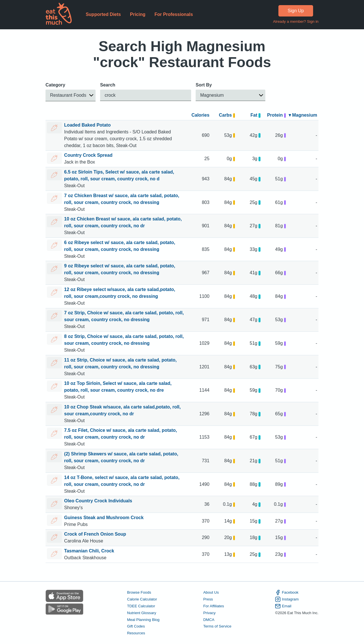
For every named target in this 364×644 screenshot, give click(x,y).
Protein (276, 115)
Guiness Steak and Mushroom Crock (104, 518)
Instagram (287, 599)
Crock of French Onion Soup (95, 534)
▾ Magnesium (303, 115)
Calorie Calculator (142, 599)
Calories (200, 115)
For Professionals (174, 14)
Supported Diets (103, 14)
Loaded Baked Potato (88, 125)
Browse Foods (139, 592)
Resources (136, 633)
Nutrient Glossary (142, 613)
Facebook (287, 593)
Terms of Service (217, 626)
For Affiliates (214, 606)
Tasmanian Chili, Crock (89, 551)
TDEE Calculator (141, 606)
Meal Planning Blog (143, 619)
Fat (256, 115)
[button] (71, 95)
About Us (211, 592)
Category (55, 85)
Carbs (227, 115)
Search (108, 85)
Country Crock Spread (88, 155)
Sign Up (296, 11)
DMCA (209, 619)
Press (208, 599)
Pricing (138, 14)
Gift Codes (136, 626)
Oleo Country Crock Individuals (98, 501)
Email (283, 606)
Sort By (204, 85)
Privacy (210, 613)
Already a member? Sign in (296, 21)
